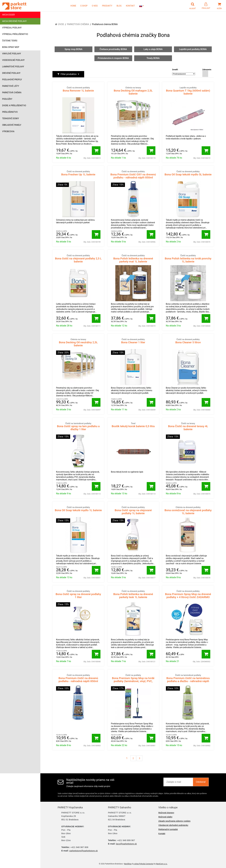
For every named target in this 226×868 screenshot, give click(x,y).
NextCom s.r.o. (162, 864)
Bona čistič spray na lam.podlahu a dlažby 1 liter (78, 427)
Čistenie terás (10, 41)
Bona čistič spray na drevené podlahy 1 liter (78, 594)
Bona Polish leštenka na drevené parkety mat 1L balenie (133, 259)
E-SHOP (84, 6)
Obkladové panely (12, 125)
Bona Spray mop (11, 47)
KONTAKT (130, 6)
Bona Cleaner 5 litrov (188, 341)
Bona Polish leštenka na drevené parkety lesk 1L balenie (133, 594)
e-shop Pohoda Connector (143, 864)
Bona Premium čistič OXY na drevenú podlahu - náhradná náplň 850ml (133, 175)
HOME (73, 6)
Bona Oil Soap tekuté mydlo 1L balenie (78, 509)
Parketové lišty (11, 86)
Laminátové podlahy (13, 67)
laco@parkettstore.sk (126, 844)
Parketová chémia (12, 93)
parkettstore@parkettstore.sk (84, 851)
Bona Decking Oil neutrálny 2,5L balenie (78, 342)
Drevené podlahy (11, 73)
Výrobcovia (8, 131)
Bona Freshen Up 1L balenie (78, 173)
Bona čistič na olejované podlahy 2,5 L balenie (78, 259)
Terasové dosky (11, 118)
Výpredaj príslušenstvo (15, 34)
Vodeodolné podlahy (13, 60)
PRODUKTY (107, 6)
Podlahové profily (12, 80)
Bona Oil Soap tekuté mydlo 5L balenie (188, 173)
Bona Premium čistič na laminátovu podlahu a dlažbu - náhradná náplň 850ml (188, 680)
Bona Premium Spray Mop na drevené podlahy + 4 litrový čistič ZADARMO (188, 594)
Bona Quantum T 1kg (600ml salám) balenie (188, 91)
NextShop (128, 864)
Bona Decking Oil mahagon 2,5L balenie (133, 91)
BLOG (119, 6)
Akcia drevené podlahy (14, 21)
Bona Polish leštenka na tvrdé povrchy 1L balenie (188, 259)
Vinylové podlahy (12, 54)
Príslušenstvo (10, 112)
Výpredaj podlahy (12, 28)
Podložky (7, 99)
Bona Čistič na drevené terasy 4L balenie (188, 427)
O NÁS (95, 6)
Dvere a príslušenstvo (14, 105)
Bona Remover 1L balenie (78, 89)
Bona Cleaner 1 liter (133, 341)
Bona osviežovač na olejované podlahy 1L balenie (188, 510)
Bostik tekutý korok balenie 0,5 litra (133, 425)
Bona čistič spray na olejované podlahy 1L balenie (133, 510)
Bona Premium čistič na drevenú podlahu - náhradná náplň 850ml (78, 678)
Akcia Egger (8, 15)
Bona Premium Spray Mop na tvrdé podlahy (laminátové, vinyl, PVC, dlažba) (133, 680)
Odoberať (201, 782)
